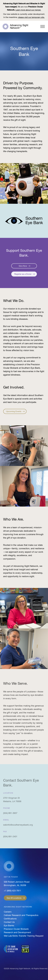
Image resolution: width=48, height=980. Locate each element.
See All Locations (14, 898)
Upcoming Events (14, 411)
